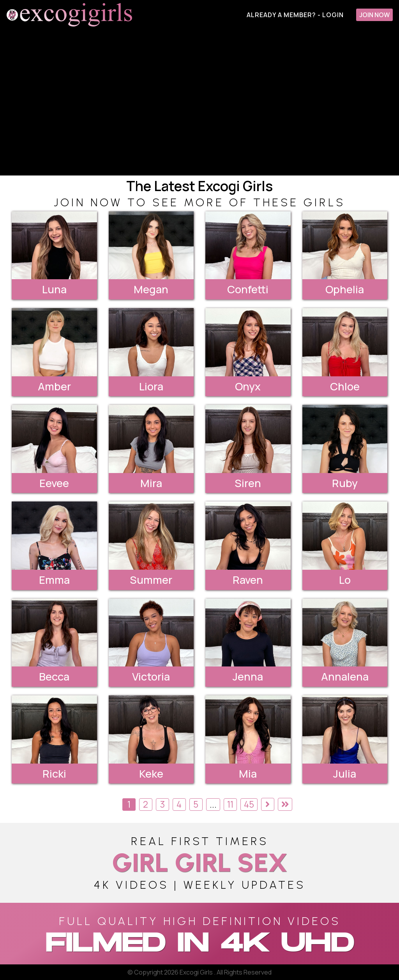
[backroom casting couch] (199, 103)
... (213, 804)
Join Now (374, 15)
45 (249, 804)
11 (230, 804)
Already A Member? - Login (295, 15)
